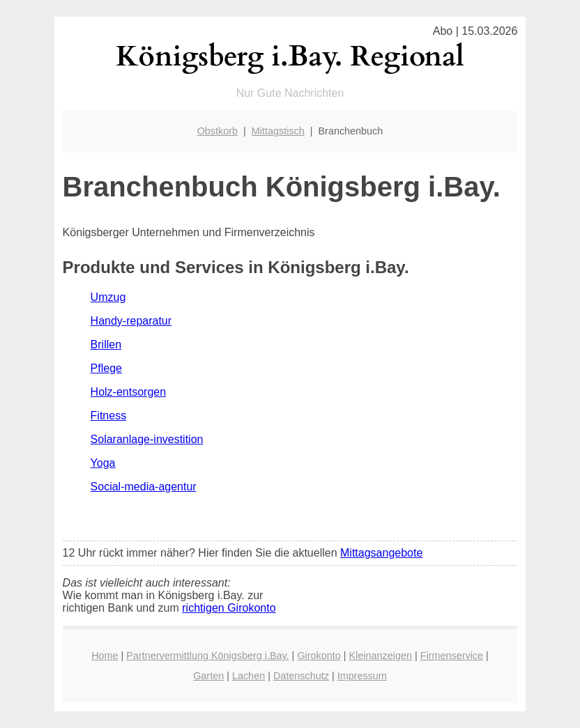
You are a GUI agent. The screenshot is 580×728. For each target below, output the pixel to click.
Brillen (106, 344)
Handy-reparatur (131, 321)
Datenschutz (301, 676)
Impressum (362, 676)
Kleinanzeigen (381, 656)
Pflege (106, 368)
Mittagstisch (278, 131)
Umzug (108, 297)
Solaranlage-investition (147, 439)
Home (105, 656)
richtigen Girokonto (229, 608)
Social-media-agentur (144, 487)
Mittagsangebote (381, 553)
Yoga (103, 463)
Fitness (109, 416)
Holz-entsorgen (129, 392)
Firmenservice (452, 656)
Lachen (249, 676)
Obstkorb (217, 131)
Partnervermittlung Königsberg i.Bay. (207, 656)
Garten (208, 676)
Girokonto (319, 656)
